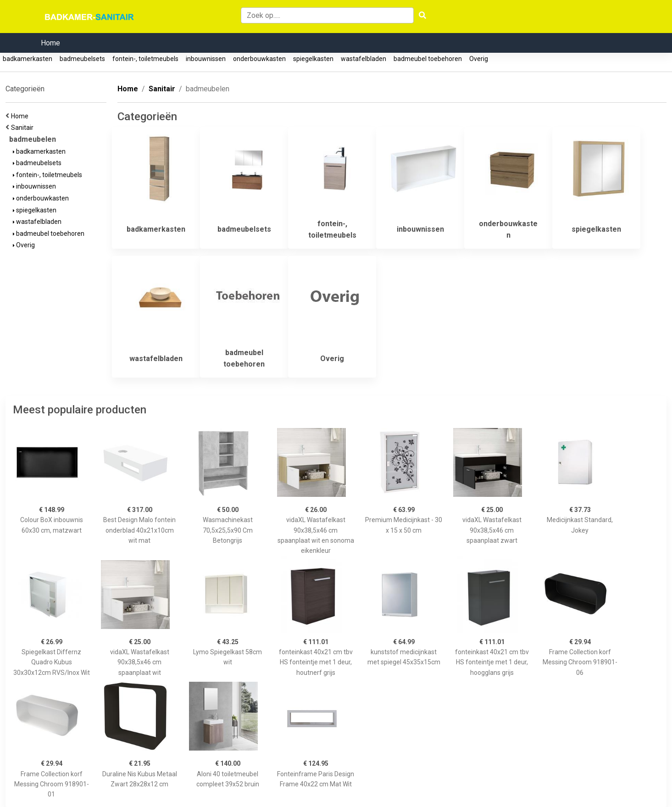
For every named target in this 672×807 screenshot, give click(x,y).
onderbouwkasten (259, 59)
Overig (479, 59)
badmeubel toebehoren (428, 59)
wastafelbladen (364, 59)
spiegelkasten (313, 59)
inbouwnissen (206, 59)
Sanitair (24, 128)
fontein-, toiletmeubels (145, 59)
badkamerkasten (28, 59)
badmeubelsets (82, 59)
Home (50, 43)
